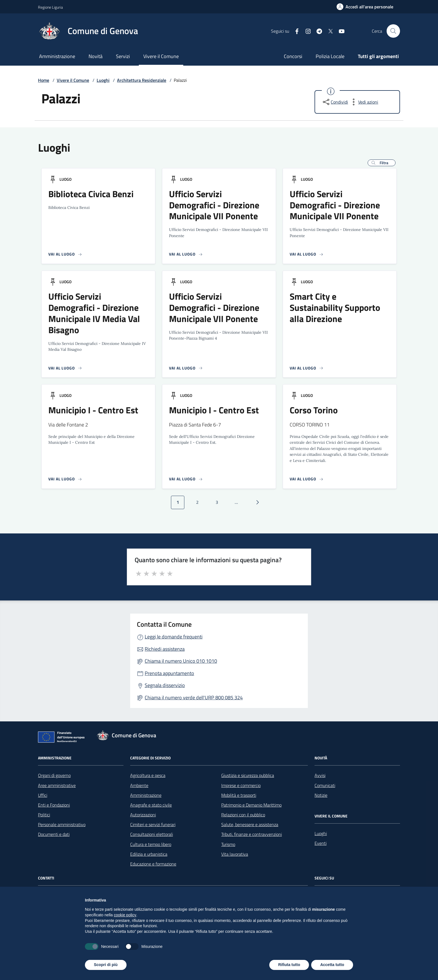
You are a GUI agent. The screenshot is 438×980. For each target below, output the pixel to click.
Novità (96, 56)
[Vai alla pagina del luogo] (65, 254)
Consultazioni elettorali (152, 834)
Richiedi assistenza (165, 649)
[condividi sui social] (335, 102)
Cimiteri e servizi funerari (153, 824)
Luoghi (103, 80)
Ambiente (139, 785)
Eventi (321, 843)
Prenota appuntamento (169, 673)
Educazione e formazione (153, 864)
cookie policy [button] (125, 915)
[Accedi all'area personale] (365, 7)
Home (44, 80)
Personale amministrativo (62, 824)
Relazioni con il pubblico (243, 815)
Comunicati (325, 785)
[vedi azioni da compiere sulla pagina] (364, 102)
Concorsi (293, 56)
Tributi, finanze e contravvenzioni (252, 834)
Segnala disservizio (165, 685)
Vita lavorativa (235, 854)
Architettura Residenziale (142, 80)
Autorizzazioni (143, 815)
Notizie (321, 795)
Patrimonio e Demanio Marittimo (251, 805)
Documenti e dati (54, 834)
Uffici (43, 795)
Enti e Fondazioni (54, 805)
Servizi (123, 56)
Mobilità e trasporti (239, 795)
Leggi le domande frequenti (174, 637)
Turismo (228, 844)
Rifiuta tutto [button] (289, 965)
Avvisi (320, 775)
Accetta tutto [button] (332, 965)
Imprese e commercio (241, 785)
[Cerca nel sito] (393, 31)
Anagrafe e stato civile (151, 805)
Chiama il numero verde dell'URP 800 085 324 (194, 698)
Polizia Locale (330, 56)
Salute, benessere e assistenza (250, 824)
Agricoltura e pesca (148, 775)
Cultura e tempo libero (151, 844)
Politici (44, 815)
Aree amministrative (57, 785)
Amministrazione (57, 56)
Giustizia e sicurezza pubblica (248, 775)
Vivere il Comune (161, 56)
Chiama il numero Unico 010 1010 (181, 661)
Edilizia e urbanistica (149, 854)
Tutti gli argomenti (378, 56)
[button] (382, 163)
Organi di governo (54, 775)
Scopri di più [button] (106, 965)
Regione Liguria (50, 7)
